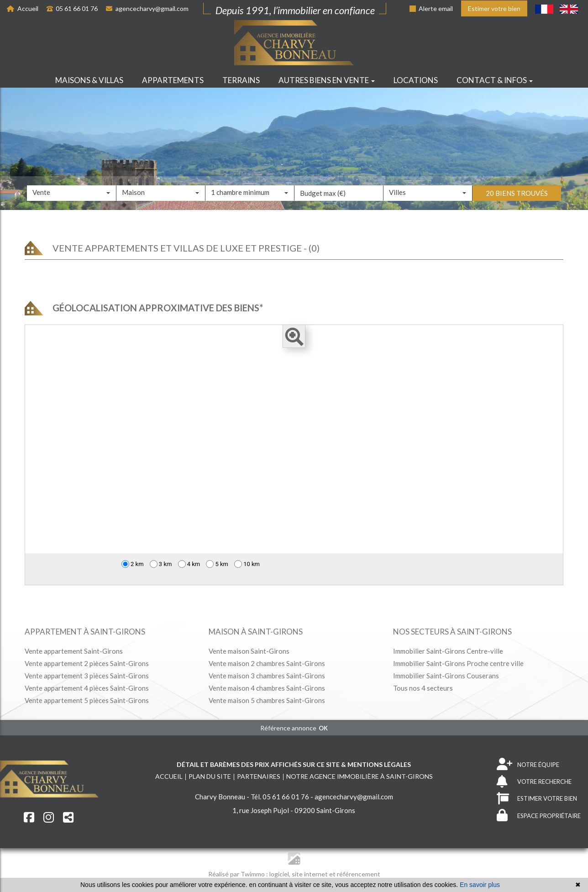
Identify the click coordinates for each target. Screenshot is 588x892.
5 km (217, 564)
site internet (310, 874)
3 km (161, 564)
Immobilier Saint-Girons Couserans (446, 676)
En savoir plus (480, 885)
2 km (133, 564)
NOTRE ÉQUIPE (528, 764)
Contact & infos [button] (495, 80)
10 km (247, 564)
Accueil (23, 8)
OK (323, 728)
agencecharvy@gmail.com (147, 8)
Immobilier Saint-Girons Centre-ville (448, 651)
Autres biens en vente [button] (327, 80)
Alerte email (431, 8)
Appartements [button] (173, 80)
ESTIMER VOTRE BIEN (537, 799)
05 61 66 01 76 (72, 8)
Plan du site (210, 776)
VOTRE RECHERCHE (534, 782)
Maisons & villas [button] (89, 80)
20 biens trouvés (517, 206)
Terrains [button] (241, 80)
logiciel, (281, 874)
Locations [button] (416, 80)
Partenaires (259, 776)
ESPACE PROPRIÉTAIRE (539, 816)
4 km (189, 564)
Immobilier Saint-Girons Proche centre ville (458, 663)
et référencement (355, 874)
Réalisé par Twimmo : (238, 874)
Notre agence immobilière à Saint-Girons (360, 776)
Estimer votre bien (494, 8)
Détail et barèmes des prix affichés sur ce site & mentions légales (294, 764)
